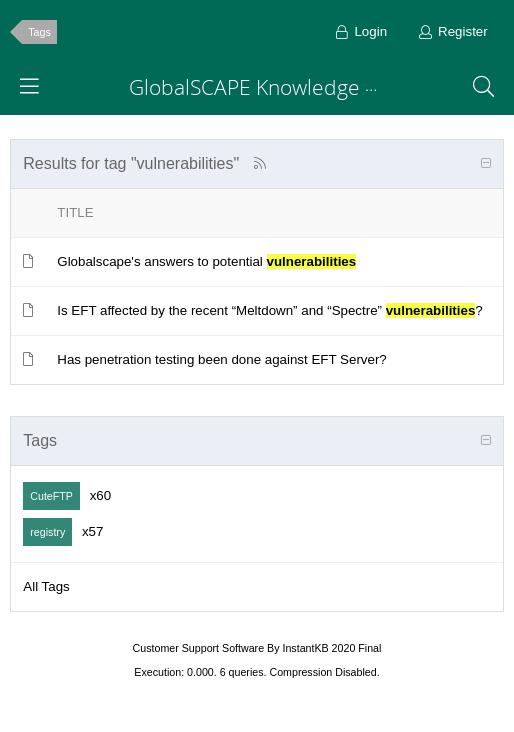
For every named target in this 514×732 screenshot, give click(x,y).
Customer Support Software (199, 648)
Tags (39, 32)
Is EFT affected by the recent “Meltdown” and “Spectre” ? (269, 310)
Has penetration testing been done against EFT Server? (221, 359)
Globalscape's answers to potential (206, 261)
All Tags (46, 586)
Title (75, 212)
